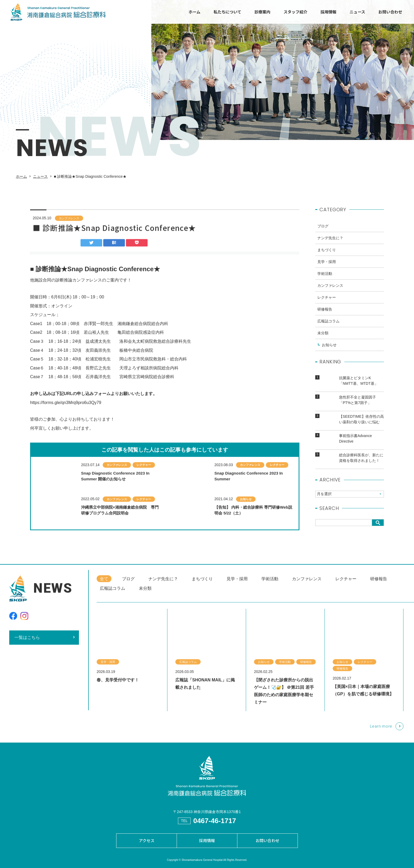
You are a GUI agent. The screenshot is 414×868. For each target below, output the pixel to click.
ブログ (323, 231)
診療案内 (262, 12)
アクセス (147, 840)
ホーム (194, 12)
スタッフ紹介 (295, 12)
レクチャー (327, 302)
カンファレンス (69, 223)
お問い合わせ (390, 12)
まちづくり (327, 255)
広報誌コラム (328, 326)
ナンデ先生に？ (330, 243)
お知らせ (329, 350)
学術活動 (325, 279)
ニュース (357, 12)
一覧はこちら (27, 642)
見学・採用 (327, 267)
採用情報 (328, 12)
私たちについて (227, 12)
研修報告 (325, 314)
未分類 (323, 338)
